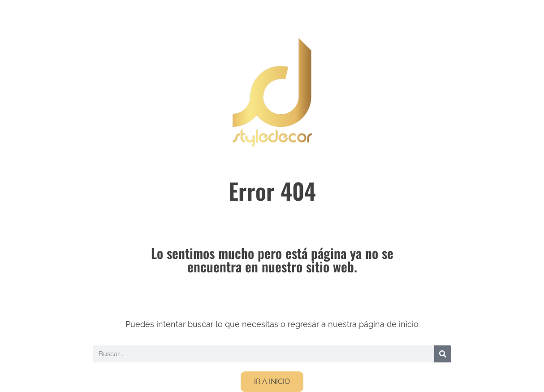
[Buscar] (443, 354)
